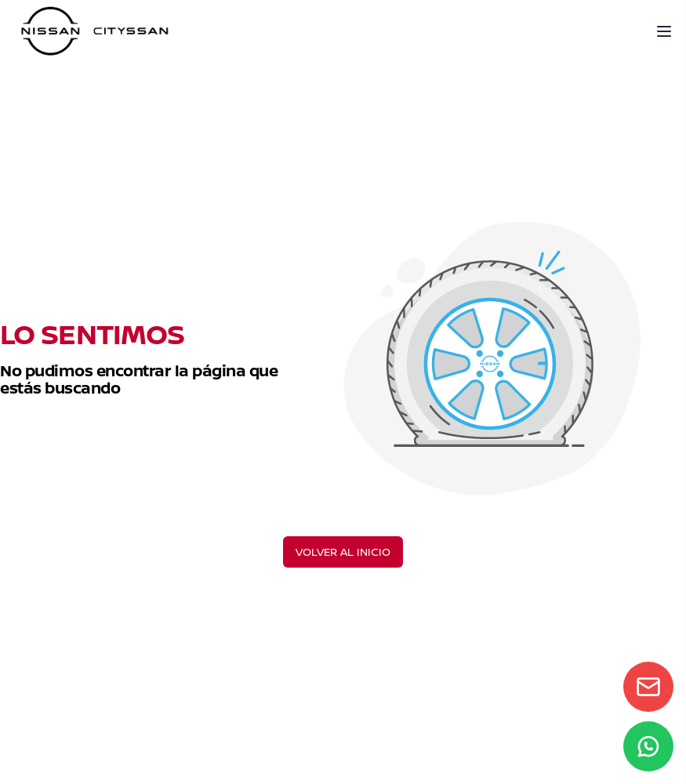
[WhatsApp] (648, 746)
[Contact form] (648, 687)
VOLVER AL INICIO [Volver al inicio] (343, 552)
